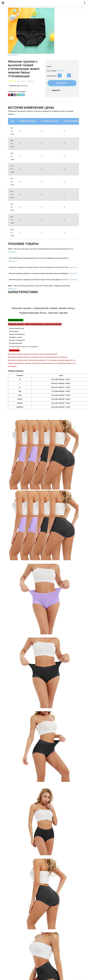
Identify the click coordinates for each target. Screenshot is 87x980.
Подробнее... (13, 252)
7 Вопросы (30, 81)
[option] (31, 32)
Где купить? (62, 83)
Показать (61, 71)
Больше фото (13, 55)
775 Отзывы (21, 81)
